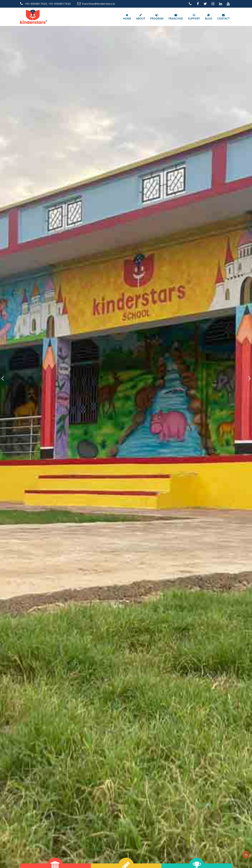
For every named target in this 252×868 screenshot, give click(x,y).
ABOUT (141, 17)
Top (246, 855)
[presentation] (2, 378)
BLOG (209, 17)
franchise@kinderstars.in (99, 4)
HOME (127, 17)
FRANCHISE (176, 17)
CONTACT (223, 17)
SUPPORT (194, 17)
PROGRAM (157, 17)
